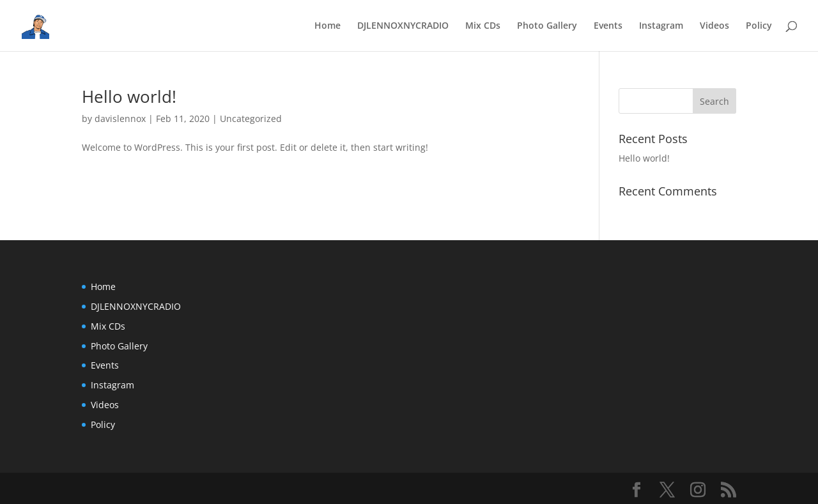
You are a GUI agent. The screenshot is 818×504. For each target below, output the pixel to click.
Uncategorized (251, 118)
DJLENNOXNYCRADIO (403, 26)
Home (328, 26)
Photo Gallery (547, 26)
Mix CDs (483, 26)
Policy (759, 26)
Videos (714, 26)
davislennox (120, 118)
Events (608, 26)
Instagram (661, 26)
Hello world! (129, 96)
